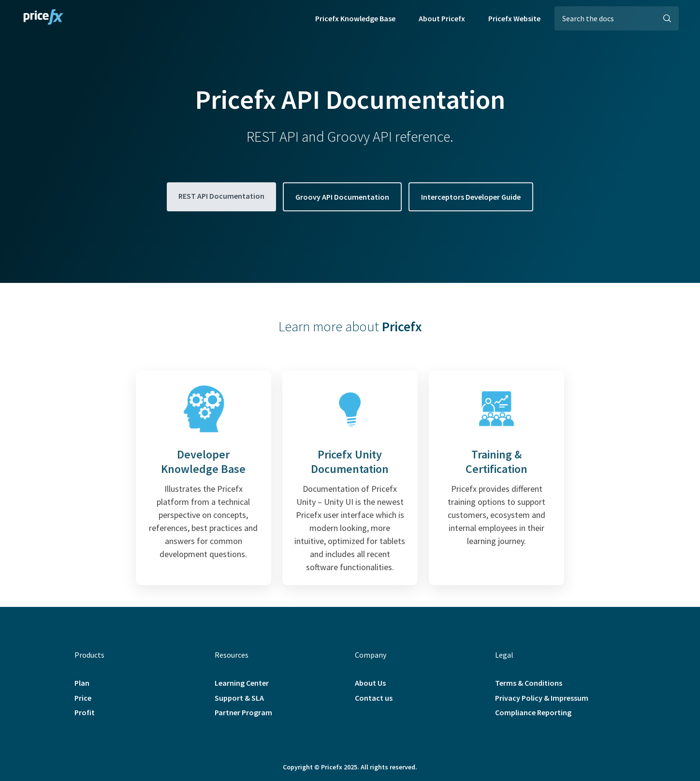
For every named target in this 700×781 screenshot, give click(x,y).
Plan (82, 683)
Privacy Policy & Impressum (542, 698)
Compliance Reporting (533, 712)
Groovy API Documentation (342, 197)
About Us (370, 683)
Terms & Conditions (529, 683)
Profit (85, 712)
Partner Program (243, 712)
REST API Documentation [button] (221, 196)
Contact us (374, 698)
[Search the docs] (617, 18)
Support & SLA (239, 698)
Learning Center (242, 683)
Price (83, 698)
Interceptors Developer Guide (471, 197)
